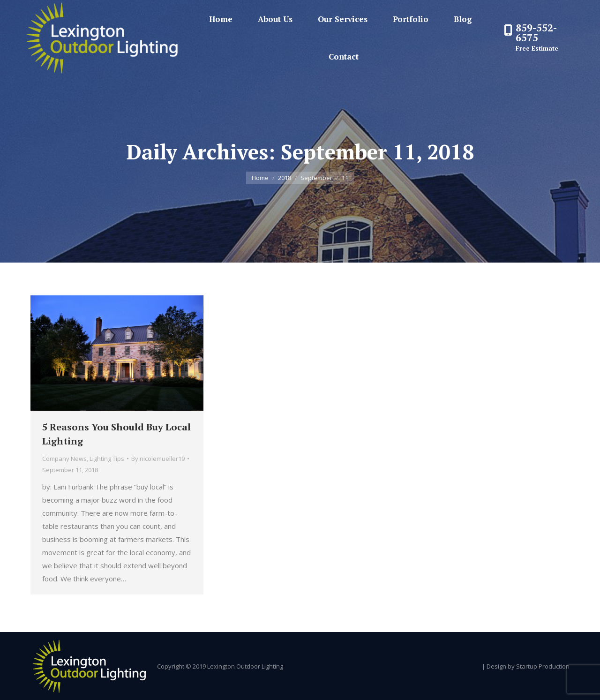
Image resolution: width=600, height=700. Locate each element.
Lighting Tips (107, 459)
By (158, 459)
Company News (64, 459)
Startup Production (543, 666)
